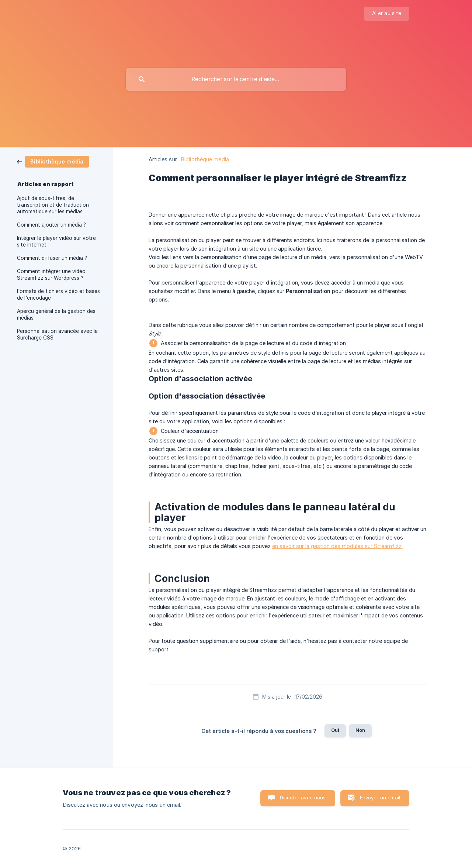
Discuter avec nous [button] (303, 798)
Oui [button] (335, 730)
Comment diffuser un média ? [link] (52, 258)
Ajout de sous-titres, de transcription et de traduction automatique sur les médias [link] (53, 205)
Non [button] (360, 730)
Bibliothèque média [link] (205, 159)
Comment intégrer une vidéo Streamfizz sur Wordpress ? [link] (51, 275)
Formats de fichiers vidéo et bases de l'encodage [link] (58, 294)
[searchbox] (236, 79)
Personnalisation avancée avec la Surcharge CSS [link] (57, 334)
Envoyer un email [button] (380, 798)
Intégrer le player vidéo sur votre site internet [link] (56, 241)
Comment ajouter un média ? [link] (51, 225)
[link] (53, 161)
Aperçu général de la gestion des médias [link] (56, 314)
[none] (387, 14)
